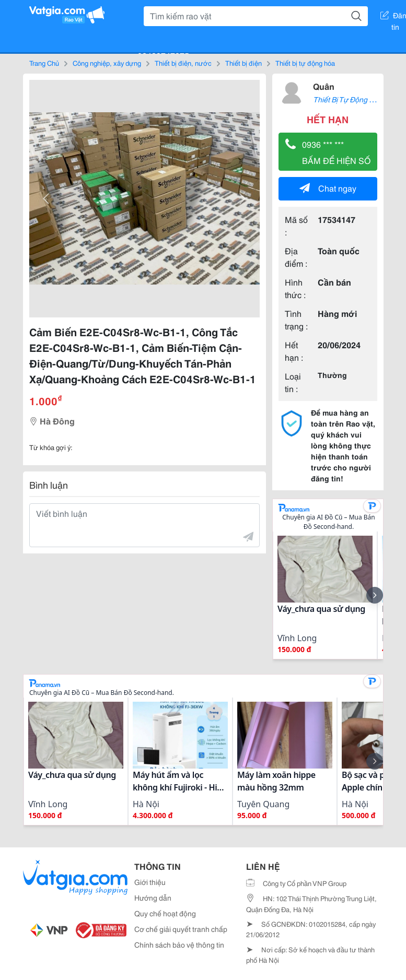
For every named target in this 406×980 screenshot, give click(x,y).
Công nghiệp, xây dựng (107, 63)
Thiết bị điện (243, 63)
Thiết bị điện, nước (183, 63)
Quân (324, 86)
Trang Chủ (44, 63)
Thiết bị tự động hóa (305, 63)
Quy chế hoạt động (165, 913)
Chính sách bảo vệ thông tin (179, 944)
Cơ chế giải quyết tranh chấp (181, 929)
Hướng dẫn (153, 898)
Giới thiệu (150, 882)
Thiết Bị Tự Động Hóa (348, 99)
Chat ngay (328, 188)
